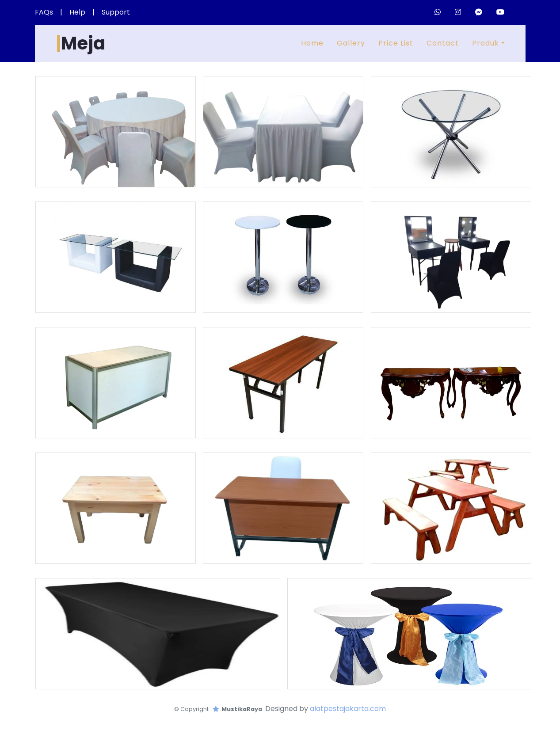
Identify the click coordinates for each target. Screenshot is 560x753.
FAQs (44, 12)
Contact (443, 43)
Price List (396, 43)
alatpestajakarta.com (348, 709)
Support (116, 12)
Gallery (351, 43)
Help (77, 12)
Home (312, 43)
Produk (486, 43)
